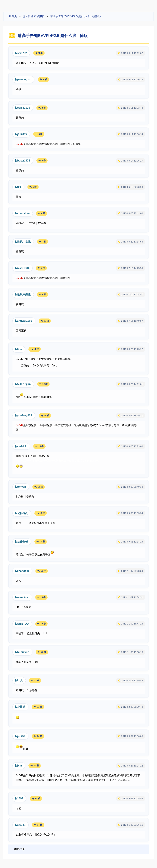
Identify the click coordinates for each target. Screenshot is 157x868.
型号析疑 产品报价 (34, 16)
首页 (13, 16)
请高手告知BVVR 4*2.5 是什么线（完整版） (76, 16)
